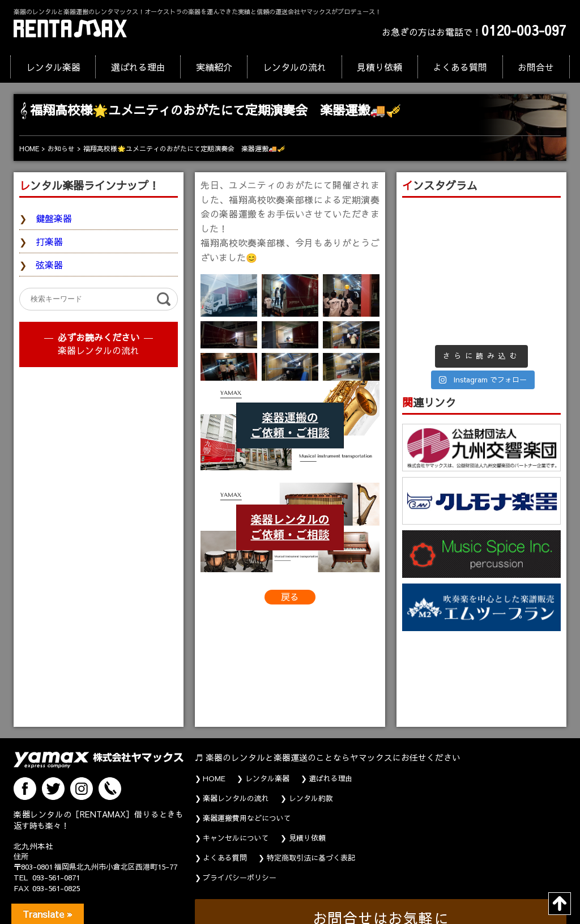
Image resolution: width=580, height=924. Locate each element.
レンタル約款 (311, 798)
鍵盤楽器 (54, 218)
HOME (214, 778)
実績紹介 (214, 67)
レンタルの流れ (295, 67)
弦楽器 (49, 265)
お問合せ (536, 67)
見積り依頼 (379, 67)
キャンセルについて (236, 838)
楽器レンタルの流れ (99, 350)
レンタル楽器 (53, 67)
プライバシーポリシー (240, 878)
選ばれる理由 (138, 67)
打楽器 (49, 241)
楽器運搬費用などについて (247, 818)
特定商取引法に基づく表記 (311, 858)
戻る (290, 597)
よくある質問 (460, 67)
